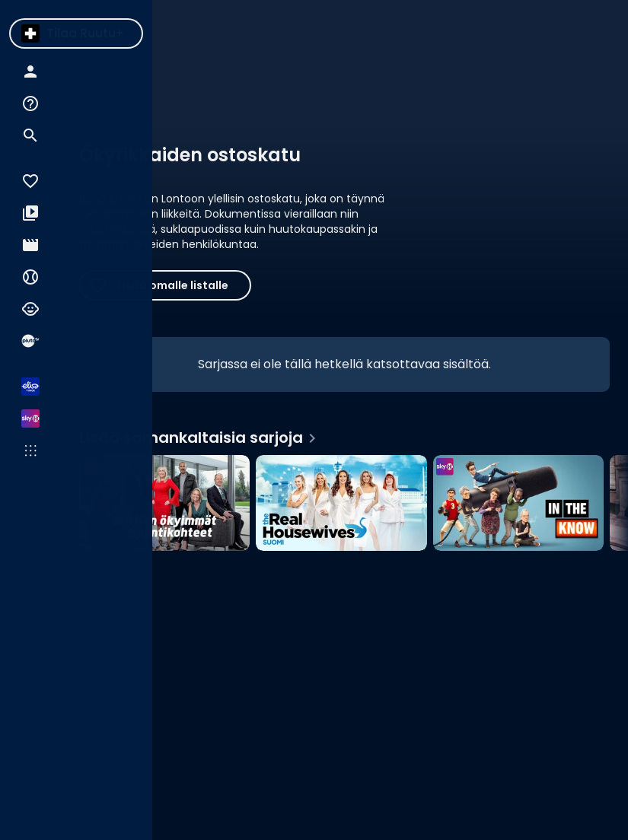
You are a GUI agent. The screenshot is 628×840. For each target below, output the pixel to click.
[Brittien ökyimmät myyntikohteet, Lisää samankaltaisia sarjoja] (164, 503)
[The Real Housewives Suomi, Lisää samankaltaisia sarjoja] (341, 503)
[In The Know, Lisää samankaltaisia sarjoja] (518, 503)
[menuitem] (30, 33)
